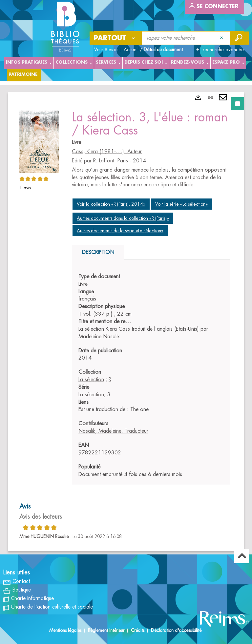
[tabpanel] (126, 322)
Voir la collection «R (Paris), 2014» (111, 204)
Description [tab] (98, 252)
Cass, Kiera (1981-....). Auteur (107, 152)
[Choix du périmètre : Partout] (116, 38)
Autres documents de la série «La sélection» (120, 231)
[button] (39, 141)
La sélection (91, 380)
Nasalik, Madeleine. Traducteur (113, 431)
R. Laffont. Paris (111, 161)
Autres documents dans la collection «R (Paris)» (123, 218)
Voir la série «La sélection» (181, 204)
